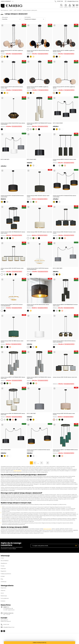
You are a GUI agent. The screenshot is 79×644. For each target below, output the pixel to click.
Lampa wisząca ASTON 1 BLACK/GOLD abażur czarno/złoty (38, 305)
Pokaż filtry (5, 19)
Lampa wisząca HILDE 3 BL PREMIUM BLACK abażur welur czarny (13, 233)
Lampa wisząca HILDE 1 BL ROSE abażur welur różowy (64, 414)
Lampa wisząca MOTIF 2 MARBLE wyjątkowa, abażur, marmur (38, 87)
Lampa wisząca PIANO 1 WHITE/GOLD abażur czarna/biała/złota (12, 305)
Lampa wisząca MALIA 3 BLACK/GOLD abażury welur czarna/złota (64, 341)
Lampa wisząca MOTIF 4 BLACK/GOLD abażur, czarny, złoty (38, 51)
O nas (2, 558)
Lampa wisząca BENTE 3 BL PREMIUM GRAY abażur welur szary (39, 378)
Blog (2, 579)
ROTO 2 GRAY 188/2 (58, 268)
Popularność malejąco (30, 19)
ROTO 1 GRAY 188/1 (31, 414)
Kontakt (3, 576)
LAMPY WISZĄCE (18, 10)
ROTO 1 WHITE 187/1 (31, 341)
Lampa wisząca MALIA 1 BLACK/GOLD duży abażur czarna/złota (13, 124)
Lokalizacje (4, 582)
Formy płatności (5, 598)
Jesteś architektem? (6, 1)
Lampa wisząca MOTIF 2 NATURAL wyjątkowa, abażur (64, 87)
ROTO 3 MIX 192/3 (5, 159)
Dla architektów (5, 561)
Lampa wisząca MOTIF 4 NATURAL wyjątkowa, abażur (12, 51)
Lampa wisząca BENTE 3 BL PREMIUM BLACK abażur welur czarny (65, 305)
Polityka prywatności (6, 574)
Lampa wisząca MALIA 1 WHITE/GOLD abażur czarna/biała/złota (38, 269)
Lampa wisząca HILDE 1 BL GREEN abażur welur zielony (12, 341)
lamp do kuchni (47, 529)
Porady (3, 566)
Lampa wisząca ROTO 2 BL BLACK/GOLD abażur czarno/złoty (39, 450)
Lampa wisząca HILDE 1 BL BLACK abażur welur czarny (38, 196)
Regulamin (3, 571)
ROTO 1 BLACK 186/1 (31, 159)
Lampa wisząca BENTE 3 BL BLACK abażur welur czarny (64, 160)
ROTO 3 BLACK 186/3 (58, 123)
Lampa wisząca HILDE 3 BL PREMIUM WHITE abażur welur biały (13, 414)
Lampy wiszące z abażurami (30, 10)
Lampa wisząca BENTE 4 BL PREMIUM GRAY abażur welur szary (13, 378)
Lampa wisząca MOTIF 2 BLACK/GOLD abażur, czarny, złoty (12, 87)
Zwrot (2, 593)
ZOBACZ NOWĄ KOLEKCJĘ (39, 643)
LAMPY (11, 10)
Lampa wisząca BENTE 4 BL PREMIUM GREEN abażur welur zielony (65, 450)
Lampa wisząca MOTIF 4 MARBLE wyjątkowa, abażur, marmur (64, 51)
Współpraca (4, 563)
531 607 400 (60, 1)
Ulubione (3, 590)
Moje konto (4, 588)
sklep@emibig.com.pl (73, 1)
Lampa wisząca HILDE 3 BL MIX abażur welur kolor (65, 377)
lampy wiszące (18, 471)
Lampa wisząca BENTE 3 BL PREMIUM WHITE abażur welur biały (39, 124)
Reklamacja (4, 596)
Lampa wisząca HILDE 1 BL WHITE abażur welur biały (39, 232)
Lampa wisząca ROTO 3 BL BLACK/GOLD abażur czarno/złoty (65, 196)
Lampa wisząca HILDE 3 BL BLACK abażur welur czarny (64, 233)
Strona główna (4, 10)
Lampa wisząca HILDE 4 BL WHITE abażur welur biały (12, 269)
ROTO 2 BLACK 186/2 (6, 450)
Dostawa (3, 601)
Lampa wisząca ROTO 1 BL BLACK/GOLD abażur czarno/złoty (12, 196)
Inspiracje (3, 569)
